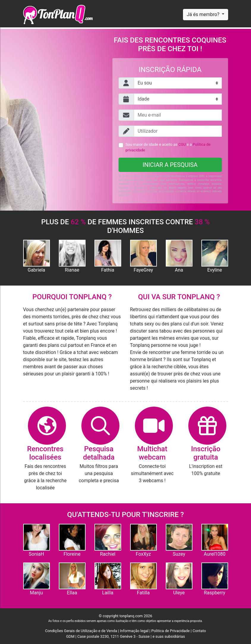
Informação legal (134, 631)
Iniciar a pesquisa (170, 165)
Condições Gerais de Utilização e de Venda (81, 631)
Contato (199, 631)
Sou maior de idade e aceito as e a (168, 147)
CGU (182, 144)
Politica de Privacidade (170, 631)
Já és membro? (204, 14)
